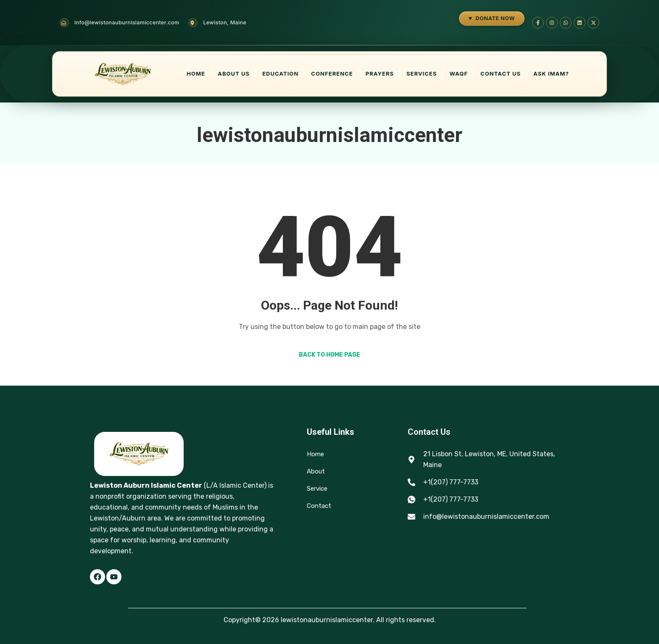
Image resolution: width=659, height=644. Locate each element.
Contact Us (501, 74)
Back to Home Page (329, 355)
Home (196, 74)
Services (422, 74)
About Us (234, 74)
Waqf (459, 74)
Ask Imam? (551, 74)
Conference (332, 74)
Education (280, 74)
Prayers (380, 74)
